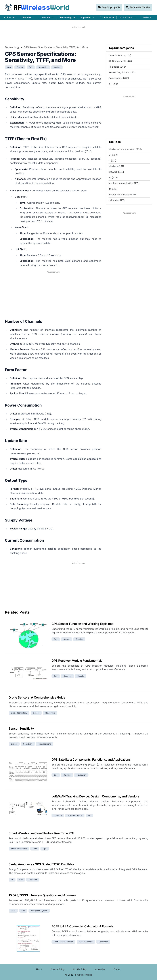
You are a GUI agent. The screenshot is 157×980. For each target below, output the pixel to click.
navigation (50, 713)
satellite (79, 639)
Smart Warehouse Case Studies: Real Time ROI (41, 833)
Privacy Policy (57, 969)
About (39, 969)
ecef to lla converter (63, 942)
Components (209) (119, 78)
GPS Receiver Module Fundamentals (77, 661)
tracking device (75, 815)
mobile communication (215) (124, 183)
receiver (67, 676)
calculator (103, 942)
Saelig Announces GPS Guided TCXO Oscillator (41, 864)
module (57, 67)
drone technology (19, 713)
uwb (35, 849)
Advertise (100, 969)
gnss (13, 911)
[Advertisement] (78, 35)
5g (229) (113, 178)
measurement (45, 744)
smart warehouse (19, 849)
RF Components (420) (121, 61)
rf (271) (112, 161)
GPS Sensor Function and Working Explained (82, 624)
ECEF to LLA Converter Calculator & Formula (82, 926)
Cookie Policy (80, 969)
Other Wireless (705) (120, 55)
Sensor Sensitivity (21, 729)
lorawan (58, 815)
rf (12, 880)
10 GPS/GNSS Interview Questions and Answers (42, 895)
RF (37, 7)
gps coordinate (86, 942)
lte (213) (113, 189)
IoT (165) (113, 84)
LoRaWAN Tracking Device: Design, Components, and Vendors (95, 796)
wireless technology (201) (123, 195)
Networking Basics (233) (122, 72)
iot (89, 815)
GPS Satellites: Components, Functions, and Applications (91, 760)
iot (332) (113, 155)
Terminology (12, 47)
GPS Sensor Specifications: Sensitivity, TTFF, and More (56, 47)
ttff (31, 67)
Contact (117, 969)
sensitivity (43, 67)
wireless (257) (116, 166)
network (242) (116, 172)
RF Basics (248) (117, 67)
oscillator (33, 880)
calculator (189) (117, 200)
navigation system (39, 911)
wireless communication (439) (125, 149)
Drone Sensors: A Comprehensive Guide (37, 697)
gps (9, 67)
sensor (20, 67)
